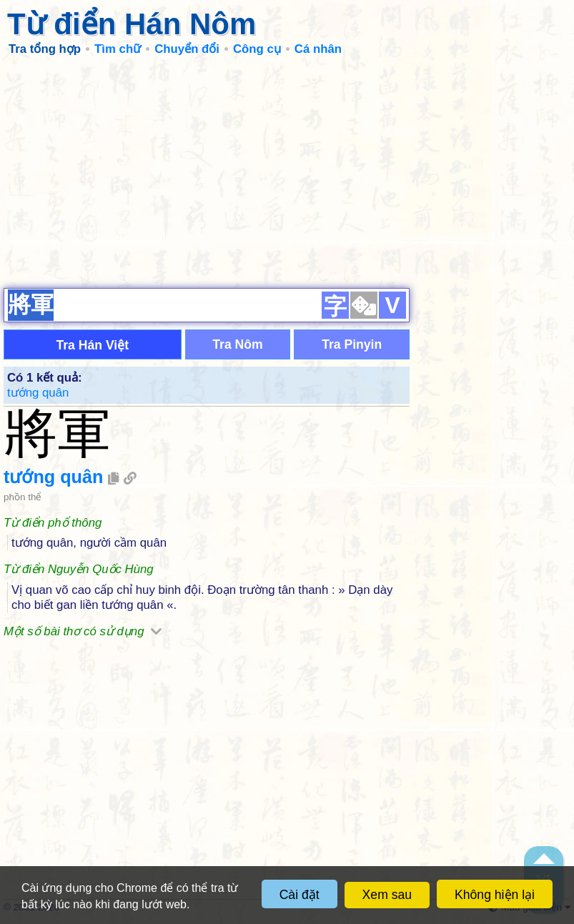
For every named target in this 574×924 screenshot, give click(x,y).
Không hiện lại (495, 895)
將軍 (57, 433)
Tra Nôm (237, 344)
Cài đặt (300, 895)
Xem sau (387, 895)
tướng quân (38, 393)
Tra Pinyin (352, 344)
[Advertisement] (287, 172)
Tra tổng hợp (45, 49)
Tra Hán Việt (92, 345)
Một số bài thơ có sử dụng (83, 631)
